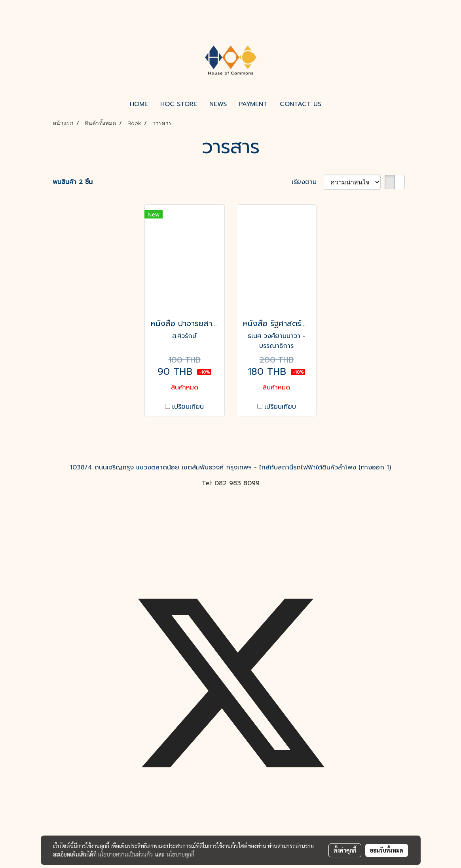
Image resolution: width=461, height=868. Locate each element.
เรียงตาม (308, 182)
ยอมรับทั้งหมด (387, 850)
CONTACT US (301, 104)
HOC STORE (179, 104)
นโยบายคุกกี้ (180, 854)
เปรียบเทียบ (188, 407)
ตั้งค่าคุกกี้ (345, 850)
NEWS (218, 104)
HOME (139, 104)
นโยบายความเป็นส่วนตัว (125, 854)
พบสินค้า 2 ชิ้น (73, 182)
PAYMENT (253, 104)
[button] (334, 104)
